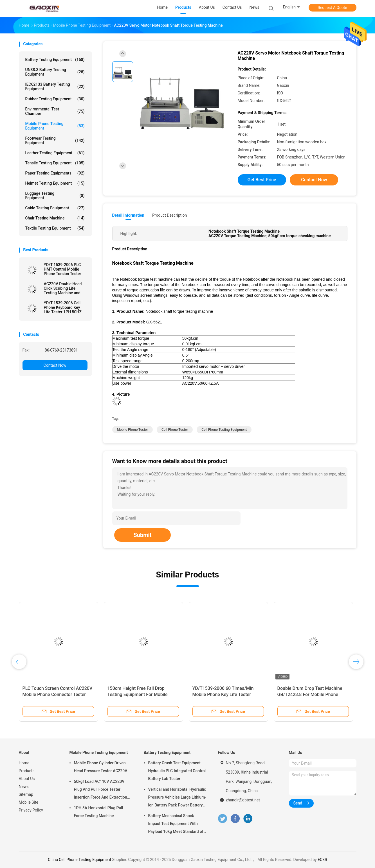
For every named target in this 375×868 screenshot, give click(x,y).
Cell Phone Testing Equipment (224, 430)
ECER (322, 860)
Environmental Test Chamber (55, 111)
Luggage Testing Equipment (55, 196)
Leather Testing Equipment (55, 153)
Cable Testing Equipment (55, 208)
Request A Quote (332, 8)
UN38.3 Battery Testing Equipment (55, 72)
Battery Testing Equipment (55, 60)
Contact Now (55, 365)
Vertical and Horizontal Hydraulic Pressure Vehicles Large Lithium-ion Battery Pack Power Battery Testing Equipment (177, 798)
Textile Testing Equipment (55, 228)
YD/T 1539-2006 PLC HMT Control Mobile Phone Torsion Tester (63, 269)
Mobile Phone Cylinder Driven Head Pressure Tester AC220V (101, 767)
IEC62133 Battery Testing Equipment (55, 87)
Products (27, 771)
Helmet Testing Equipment (55, 183)
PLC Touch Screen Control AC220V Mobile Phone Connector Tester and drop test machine (58, 694)
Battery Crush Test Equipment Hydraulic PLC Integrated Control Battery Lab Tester (177, 771)
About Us (27, 779)
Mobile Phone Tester (133, 430)
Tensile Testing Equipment (55, 163)
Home (24, 763)
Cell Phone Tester (175, 430)
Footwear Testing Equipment (55, 140)
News (24, 787)
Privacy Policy (31, 810)
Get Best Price (262, 180)
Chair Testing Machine (55, 218)
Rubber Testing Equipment (55, 99)
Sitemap (26, 794)
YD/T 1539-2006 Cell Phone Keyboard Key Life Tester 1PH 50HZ (63, 307)
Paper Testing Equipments (55, 173)
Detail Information (128, 215)
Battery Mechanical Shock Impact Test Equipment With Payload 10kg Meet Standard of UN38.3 (176, 824)
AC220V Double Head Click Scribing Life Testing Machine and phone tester (63, 288)
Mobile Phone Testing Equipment (55, 126)
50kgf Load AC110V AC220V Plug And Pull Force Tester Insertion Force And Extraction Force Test (101, 790)
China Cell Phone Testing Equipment (79, 860)
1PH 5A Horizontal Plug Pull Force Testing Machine (99, 812)
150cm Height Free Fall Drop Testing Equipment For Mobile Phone (138, 694)
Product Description (169, 215)
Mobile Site (29, 802)
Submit (142, 535)
